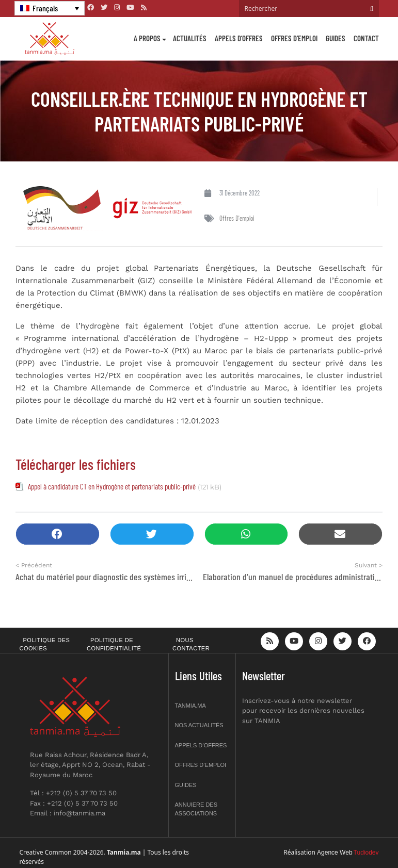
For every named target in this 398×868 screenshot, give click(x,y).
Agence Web (335, 853)
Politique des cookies (45, 644)
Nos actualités (199, 725)
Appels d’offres (239, 38)
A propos (147, 38)
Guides (336, 38)
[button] (58, 534)
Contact (366, 38)
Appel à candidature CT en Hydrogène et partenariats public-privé (112, 486)
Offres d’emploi (294, 38)
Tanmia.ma (190, 706)
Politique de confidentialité (114, 644)
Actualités (190, 38)
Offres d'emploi (237, 218)
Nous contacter (191, 644)
